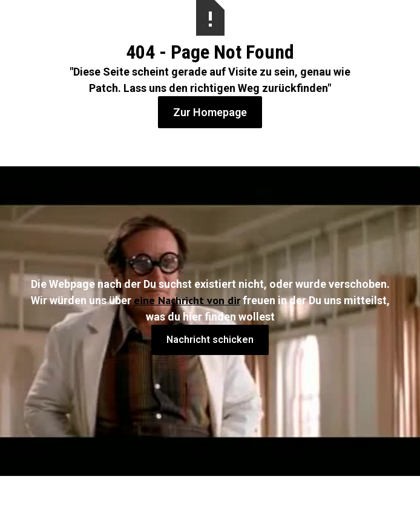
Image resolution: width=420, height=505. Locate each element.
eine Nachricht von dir (187, 300)
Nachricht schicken (210, 340)
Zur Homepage (210, 112)
